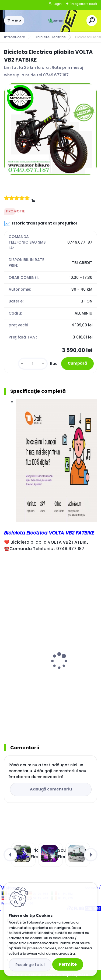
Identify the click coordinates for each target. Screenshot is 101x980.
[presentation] (8, 654)
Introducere (15, 37)
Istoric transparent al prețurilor (41, 223)
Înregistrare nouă (84, 4)
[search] (92, 20)
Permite (68, 964)
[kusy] (33, 364)
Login (58, 4)
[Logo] (55, 21)
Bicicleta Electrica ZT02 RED (35, 676)
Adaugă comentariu (51, 789)
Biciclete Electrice (50, 37)
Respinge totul (30, 965)
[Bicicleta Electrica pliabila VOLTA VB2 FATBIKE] (50, 129)
